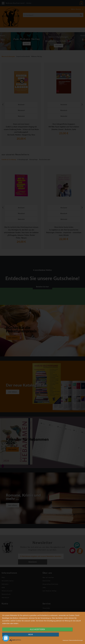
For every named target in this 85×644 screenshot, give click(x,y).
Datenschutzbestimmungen (76, 640)
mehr (71, 636)
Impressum (66, 640)
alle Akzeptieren (30, 636)
